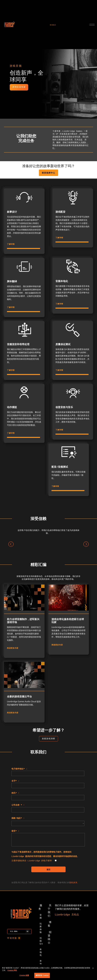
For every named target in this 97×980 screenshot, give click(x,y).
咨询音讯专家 (19, 87)
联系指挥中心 (49, 173)
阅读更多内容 (13, 648)
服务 (40, 907)
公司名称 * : (18, 805)
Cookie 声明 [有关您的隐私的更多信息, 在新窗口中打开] (12, 970)
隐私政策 (73, 883)
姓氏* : (15, 793)
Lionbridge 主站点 (67, 915)
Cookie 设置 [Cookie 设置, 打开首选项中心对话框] (24, 975)
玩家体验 (41, 928)
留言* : (15, 831)
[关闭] (93, 968)
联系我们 (53, 25)
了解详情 (11, 244)
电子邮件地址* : (19, 769)
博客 (50, 924)
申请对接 (12, 938)
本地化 (41, 952)
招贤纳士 (50, 937)
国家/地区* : (18, 818)
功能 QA (41, 941)
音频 (41, 916)
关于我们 (50, 911)
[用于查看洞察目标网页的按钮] (49, 739)
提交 (48, 870)
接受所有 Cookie (42, 975)
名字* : (15, 781)
